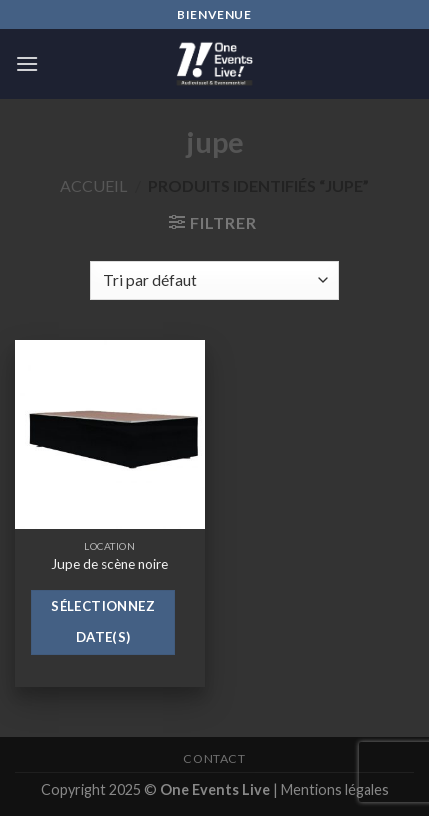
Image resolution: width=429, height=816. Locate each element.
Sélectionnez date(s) (103, 622)
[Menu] (27, 63)
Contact (214, 758)
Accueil (93, 185)
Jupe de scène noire (109, 564)
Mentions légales (335, 789)
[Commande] (214, 280)
